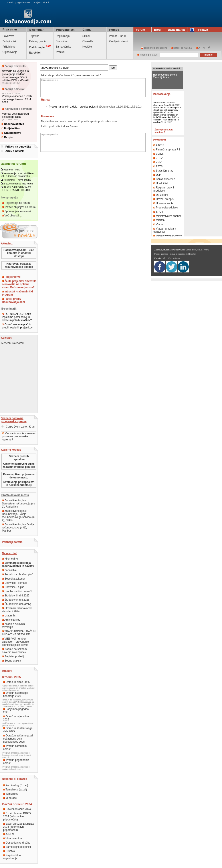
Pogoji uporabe (161, 254)
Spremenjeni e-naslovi (16, 211)
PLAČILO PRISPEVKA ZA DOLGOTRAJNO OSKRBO (16, 189)
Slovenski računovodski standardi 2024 (17, 610)
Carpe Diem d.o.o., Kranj (18, 427)
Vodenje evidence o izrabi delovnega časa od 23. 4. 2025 (17, 99)
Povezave (8, 36)
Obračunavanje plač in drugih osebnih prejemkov (17, 326)
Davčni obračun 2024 (17, 809)
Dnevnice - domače (15, 583)
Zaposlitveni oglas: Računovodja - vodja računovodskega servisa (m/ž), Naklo (19, 516)
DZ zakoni (161, 195)
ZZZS (158, 166)
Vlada (158, 224)
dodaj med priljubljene (154, 48)
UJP (157, 175)
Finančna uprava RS (167, 150)
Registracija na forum (16, 203)
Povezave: (160, 140)
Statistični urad (163, 171)
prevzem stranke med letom (18, 184)
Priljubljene (9, 47)
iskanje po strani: (148, 55)
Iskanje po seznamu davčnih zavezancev (15, 651)
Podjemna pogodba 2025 (16, 711)
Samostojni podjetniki (17, 847)
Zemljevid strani (118, 41)
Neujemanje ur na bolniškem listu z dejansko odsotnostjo (17, 175)
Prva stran (10, 29)
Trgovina (34, 36)
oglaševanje (23, 2)
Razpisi (7, 137)
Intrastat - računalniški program (17, 293)
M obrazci (10, 798)
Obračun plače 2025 (16, 682)
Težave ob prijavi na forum (19, 207)
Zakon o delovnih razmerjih (13, 626)
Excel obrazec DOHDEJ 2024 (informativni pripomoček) (19, 827)
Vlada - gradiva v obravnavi (165, 230)
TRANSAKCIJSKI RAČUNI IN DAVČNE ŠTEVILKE (19, 633)
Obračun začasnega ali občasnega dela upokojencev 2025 (18, 739)
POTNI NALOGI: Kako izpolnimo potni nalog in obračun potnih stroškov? (17, 317)
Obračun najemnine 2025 (16, 718)
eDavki (159, 154)
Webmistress (174, 258)
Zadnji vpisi (9, 41)
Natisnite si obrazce (15, 779)
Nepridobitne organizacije (12, 857)
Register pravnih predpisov (164, 189)
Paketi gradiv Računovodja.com (13, 300)
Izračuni (60, 52)
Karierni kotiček (11, 450)
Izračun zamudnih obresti (15, 748)
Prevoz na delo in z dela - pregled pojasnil (74, 107)
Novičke (87, 47)
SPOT (158, 212)
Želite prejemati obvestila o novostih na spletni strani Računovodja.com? (19, 284)
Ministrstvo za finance (167, 216)
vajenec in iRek (12, 170)
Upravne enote (163, 203)
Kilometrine (10, 559)
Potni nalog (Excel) (16, 785)
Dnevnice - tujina (13, 587)
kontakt (10, 2)
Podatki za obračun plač (17, 574)
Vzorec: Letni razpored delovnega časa (15, 115)
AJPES (9, 834)
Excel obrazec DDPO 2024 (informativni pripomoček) (17, 816)
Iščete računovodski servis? (166, 69)
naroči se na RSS (182, 48)
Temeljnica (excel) (15, 790)
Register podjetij (13, 656)
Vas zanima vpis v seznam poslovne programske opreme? (19, 436)
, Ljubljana (165, 76)
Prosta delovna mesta (15, 495)
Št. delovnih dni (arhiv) (17, 604)
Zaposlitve (9, 570)
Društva (9, 851)
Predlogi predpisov (166, 208)
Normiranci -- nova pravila (17, 180)
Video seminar (13, 838)
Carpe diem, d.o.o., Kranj (197, 250)
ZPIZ (158, 162)
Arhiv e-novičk (15, 151)
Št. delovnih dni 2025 (16, 596)
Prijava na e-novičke (18, 147)
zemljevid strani (41, 2)
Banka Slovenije (164, 179)
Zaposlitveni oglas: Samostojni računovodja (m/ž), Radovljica (19, 504)
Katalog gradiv (38, 41)
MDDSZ (159, 220)
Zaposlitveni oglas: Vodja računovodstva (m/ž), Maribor (18, 528)
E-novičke (62, 41)
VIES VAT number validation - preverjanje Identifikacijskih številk (15, 642)
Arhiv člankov (11, 620)
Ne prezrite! (9, 553)
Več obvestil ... (12, 216)
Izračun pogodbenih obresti (16, 762)
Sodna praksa (11, 661)
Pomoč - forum (118, 36)
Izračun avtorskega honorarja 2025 (16, 694)
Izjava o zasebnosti (179, 254)
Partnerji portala (12, 542)
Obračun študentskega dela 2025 (18, 730)
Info (164, 258)
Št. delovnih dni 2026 (16, 600)
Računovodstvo (13, 124)
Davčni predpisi (164, 199)
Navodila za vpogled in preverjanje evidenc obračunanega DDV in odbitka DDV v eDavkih (16, 76)
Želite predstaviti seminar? (164, 131)
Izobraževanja (162, 94)
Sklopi (86, 36)
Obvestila (88, 41)
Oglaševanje (10, 52)
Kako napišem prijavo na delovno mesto (19, 476)
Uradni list (9, 616)
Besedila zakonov (14, 579)
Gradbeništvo (11, 133)
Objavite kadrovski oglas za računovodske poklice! (19, 465)
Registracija (63, 36)
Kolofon (193, 254)
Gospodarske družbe (17, 843)
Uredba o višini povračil (17, 591)
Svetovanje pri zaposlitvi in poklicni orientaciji (19, 484)
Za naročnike (63, 47)
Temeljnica (11, 794)
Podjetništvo (11, 128)
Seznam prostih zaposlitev (19, 458)
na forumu (72, 126)
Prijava (200, 30)
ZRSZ (158, 158)
